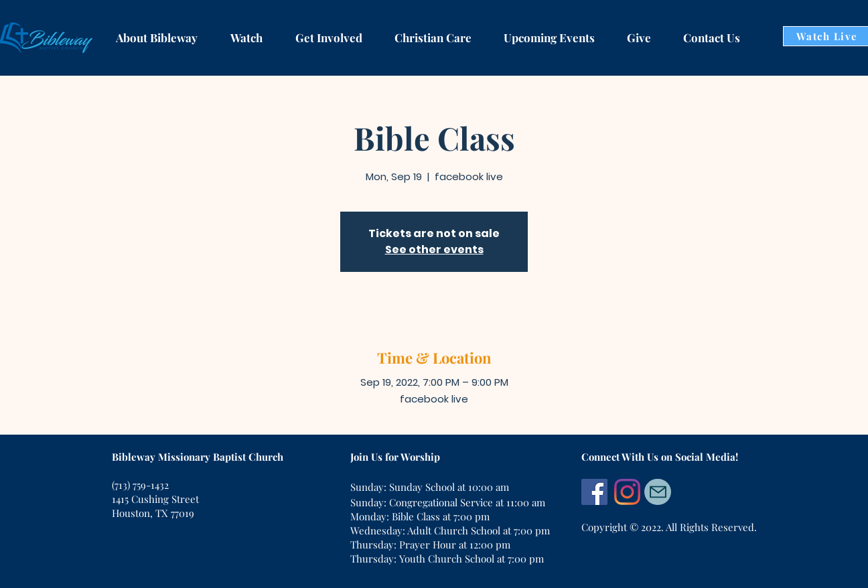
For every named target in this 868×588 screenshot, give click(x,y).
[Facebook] (594, 492)
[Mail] (658, 492)
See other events (434, 249)
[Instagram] (627, 492)
